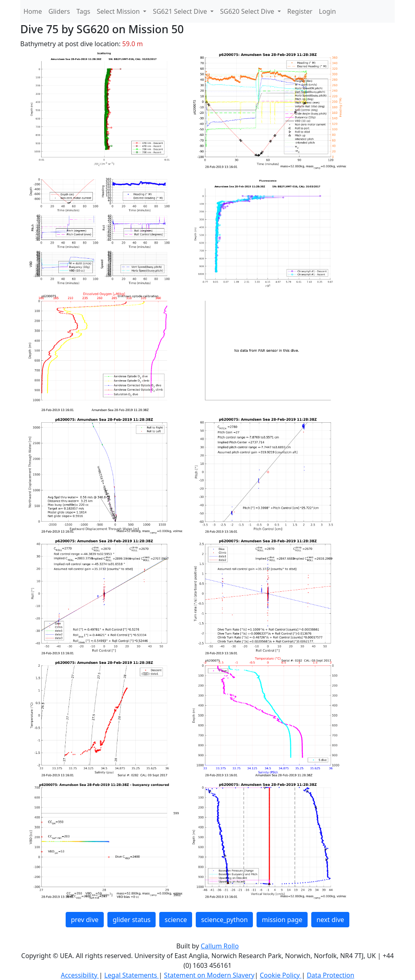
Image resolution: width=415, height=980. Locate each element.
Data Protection (331, 975)
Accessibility (80, 975)
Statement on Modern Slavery (209, 975)
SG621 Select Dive (181, 11)
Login (327, 11)
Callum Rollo (220, 946)
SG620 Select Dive (248, 11)
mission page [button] (282, 920)
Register (300, 11)
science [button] (176, 920)
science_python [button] (224, 920)
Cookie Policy (281, 975)
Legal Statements (131, 975)
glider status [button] (132, 920)
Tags (83, 11)
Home (33, 11)
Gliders (59, 11)
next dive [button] (330, 920)
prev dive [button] (85, 920)
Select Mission (119, 11)
